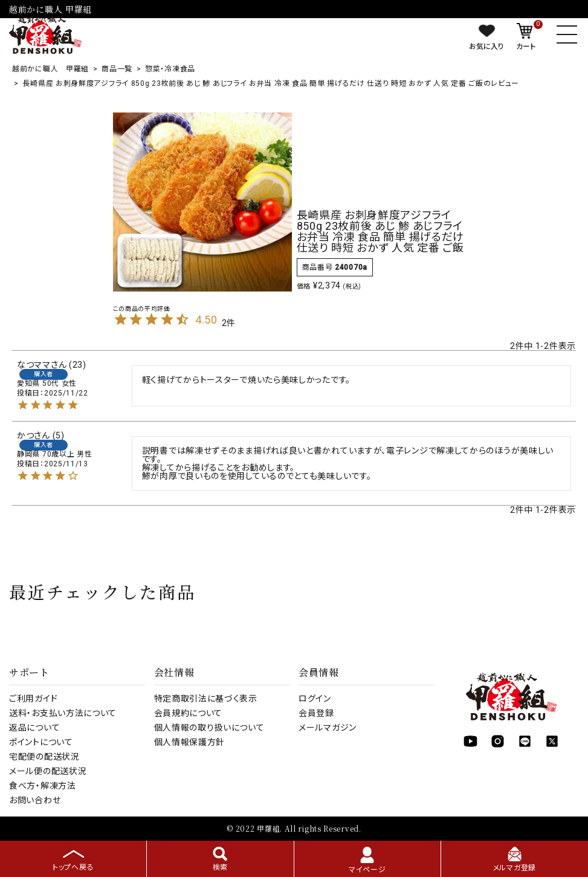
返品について (34, 728)
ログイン (315, 699)
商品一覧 (117, 69)
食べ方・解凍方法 (43, 786)
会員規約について (189, 713)
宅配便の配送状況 (44, 757)
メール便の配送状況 (48, 771)
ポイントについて (41, 742)
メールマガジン (328, 728)
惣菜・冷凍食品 (170, 69)
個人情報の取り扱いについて (209, 728)
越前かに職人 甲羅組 (50, 69)
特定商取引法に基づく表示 (206, 699)
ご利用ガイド (33, 699)
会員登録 (316, 713)
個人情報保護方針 (190, 742)
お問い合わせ (35, 800)
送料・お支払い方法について (63, 713)
